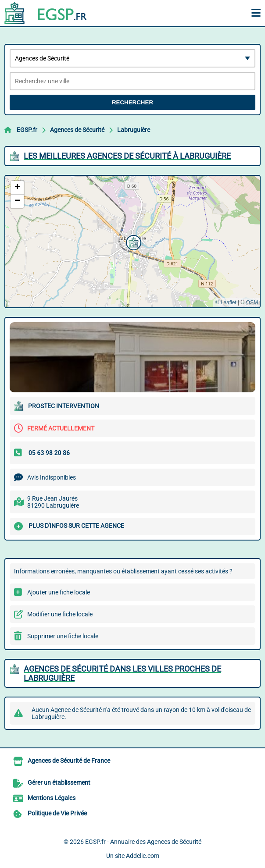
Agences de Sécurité (77, 130)
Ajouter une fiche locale (59, 592)
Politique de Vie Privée (57, 813)
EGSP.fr (27, 130)
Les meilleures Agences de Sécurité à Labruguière (127, 156)
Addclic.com (143, 856)
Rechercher (132, 102)
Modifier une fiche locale (60, 614)
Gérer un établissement (59, 783)
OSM (252, 302)
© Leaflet (226, 302)
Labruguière (134, 130)
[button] (132, 242)
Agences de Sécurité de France (69, 761)
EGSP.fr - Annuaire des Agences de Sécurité (143, 842)
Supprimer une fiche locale (63, 636)
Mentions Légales (52, 798)
